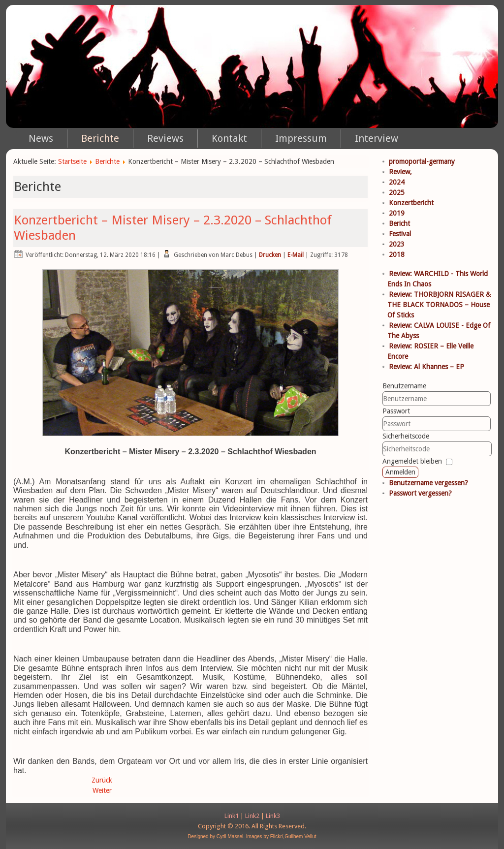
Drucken (270, 255)
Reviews (165, 138)
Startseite (72, 161)
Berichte (100, 138)
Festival (400, 234)
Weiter (102, 790)
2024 (397, 182)
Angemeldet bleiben (412, 461)
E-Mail (296, 255)
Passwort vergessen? (420, 493)
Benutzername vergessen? (428, 483)
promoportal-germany (422, 161)
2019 (397, 213)
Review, (400, 172)
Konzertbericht (411, 203)
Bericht (399, 223)
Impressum (301, 138)
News (41, 138)
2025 (397, 192)
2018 (397, 254)
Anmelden (400, 472)
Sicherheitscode (406, 436)
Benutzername (404, 386)
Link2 (252, 816)
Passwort (396, 411)
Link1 (232, 816)
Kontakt (229, 138)
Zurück (102, 780)
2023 (397, 244)
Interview (377, 138)
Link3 (273, 816)
